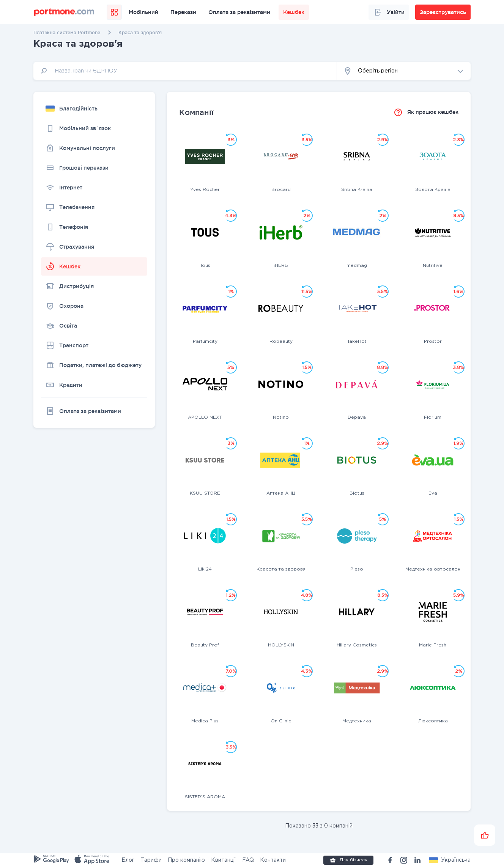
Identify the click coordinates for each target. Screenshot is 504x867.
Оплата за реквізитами (239, 12)
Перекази (183, 12)
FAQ (248, 860)
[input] (185, 71)
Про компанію (186, 860)
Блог (128, 860)
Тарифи (151, 860)
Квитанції (224, 860)
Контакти (273, 860)
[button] (404, 71)
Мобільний (143, 12)
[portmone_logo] (64, 12)
